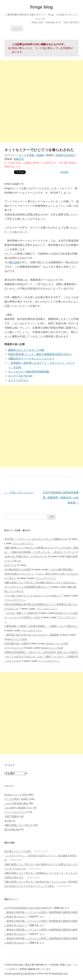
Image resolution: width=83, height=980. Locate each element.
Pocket (64, 172)
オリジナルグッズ (14, 648)
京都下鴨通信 (12, 816)
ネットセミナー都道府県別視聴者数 (29, 372)
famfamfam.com (60, 973)
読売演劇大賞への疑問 (16, 644)
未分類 (8, 821)
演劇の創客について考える (19, 825)
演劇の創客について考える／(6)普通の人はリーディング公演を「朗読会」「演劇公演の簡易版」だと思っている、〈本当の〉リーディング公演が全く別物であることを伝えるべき (41, 552)
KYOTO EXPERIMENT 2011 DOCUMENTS (28, 908)
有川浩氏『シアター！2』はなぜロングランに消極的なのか (36, 539)
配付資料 (15, 262)
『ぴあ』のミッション (19, 492)
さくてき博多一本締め (31, 155)
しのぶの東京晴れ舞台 (61, 569)
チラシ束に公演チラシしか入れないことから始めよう (33, 596)
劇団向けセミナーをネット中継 (26, 350)
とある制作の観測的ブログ (19, 808)
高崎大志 (19, 159)
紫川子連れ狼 (12, 829)
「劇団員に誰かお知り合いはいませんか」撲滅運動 (32, 635)
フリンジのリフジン (23, 543)
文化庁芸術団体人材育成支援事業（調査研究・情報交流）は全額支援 (61, 498)
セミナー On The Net (20, 376)
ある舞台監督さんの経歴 (17, 569)
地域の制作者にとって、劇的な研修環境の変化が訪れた (40, 354)
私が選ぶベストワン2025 (18, 851)
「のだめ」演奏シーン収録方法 (21, 613)
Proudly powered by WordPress (20, 973)
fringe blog (41, 7)
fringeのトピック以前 (66, 613)
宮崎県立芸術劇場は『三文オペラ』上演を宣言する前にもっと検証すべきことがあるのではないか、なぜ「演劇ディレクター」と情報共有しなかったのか (41, 657)
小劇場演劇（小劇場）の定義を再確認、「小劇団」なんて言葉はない (41, 626)
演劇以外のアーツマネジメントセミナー (31, 359)
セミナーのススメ (18, 380)
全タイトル (10, 565)
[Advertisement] (41, 101)
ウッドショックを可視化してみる (22, 617)
